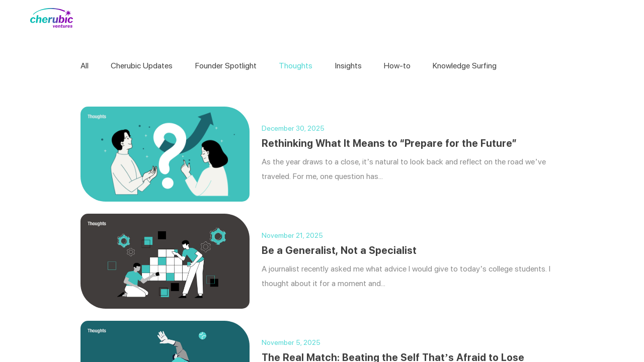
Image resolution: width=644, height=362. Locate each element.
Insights (348, 66)
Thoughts (296, 66)
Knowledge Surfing (465, 66)
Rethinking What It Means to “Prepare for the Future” (389, 143)
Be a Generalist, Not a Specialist (339, 250)
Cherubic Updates (142, 66)
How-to (397, 66)
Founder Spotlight (226, 66)
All (85, 66)
